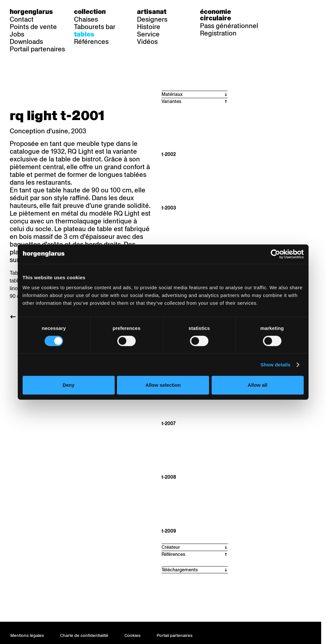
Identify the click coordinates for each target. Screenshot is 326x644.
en (308, 12)
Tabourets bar (95, 27)
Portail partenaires (37, 49)
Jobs (17, 34)
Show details (275, 365)
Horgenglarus (31, 12)
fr (294, 12)
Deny (69, 385)
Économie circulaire (216, 15)
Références (91, 42)
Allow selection (163, 385)
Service (148, 34)
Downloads (26, 42)
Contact (22, 19)
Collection (90, 12)
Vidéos (147, 42)
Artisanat (152, 12)
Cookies (132, 635)
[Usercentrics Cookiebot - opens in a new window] (275, 254)
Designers (152, 19)
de (281, 12)
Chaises (86, 19)
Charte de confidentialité (84, 635)
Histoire (149, 27)
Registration (218, 33)
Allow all (258, 385)
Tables (84, 34)
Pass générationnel (229, 26)
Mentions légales (27, 635)
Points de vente (33, 27)
